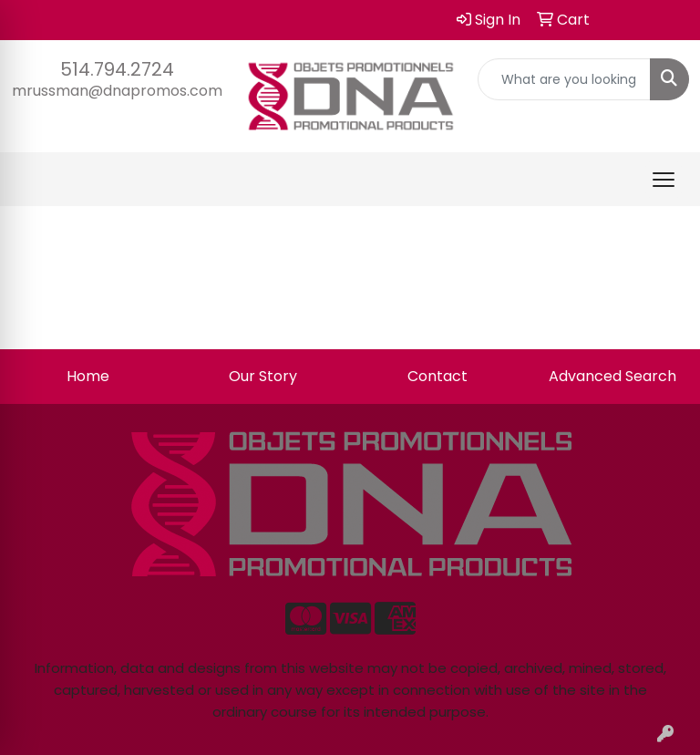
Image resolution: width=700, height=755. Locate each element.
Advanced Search (612, 376)
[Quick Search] (564, 79)
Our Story (263, 376)
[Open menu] (664, 180)
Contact (437, 376)
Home (88, 376)
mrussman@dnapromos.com (117, 91)
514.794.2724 (117, 69)
